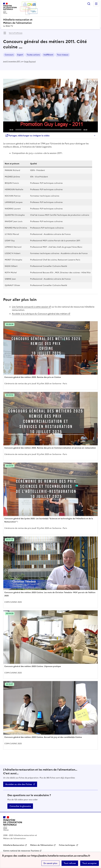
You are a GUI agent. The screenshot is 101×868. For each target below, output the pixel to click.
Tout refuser (70, 863)
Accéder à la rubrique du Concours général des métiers (40, 314)
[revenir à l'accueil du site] (50, 21)
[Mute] (90, 130)
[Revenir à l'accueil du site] (13, 823)
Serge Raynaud (30, 62)
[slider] (48, 130)
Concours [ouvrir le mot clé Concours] (9, 55)
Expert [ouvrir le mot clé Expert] (20, 55)
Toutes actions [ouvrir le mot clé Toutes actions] (33, 55)
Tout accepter (90, 863)
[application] (50, 106)
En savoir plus (50, 863)
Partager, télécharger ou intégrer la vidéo (27, 136)
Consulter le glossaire (20, 806)
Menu (96, 4)
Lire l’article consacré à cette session (30, 307)
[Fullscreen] (94, 130)
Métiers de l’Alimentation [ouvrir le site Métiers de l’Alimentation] (42, 845)
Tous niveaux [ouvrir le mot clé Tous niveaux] (63, 55)
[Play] (51, 106)
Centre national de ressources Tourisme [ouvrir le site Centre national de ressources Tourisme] (21, 851)
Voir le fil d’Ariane (16, 33)
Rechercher (89, 4)
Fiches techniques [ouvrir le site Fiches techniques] (67, 845)
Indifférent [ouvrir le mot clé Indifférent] (48, 55)
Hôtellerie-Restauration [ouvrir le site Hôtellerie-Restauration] (14, 845)
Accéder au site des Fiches (19, 784)
